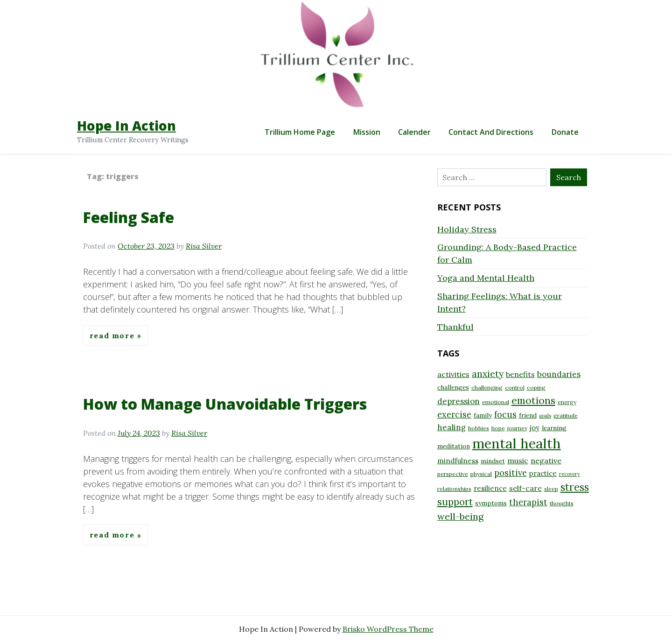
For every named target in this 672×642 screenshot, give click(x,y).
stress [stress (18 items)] (575, 487)
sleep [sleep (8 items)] (551, 489)
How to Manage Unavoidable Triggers (225, 404)
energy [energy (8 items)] (567, 402)
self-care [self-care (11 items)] (525, 488)
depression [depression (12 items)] (458, 401)
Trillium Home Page (300, 132)
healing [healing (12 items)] (451, 427)
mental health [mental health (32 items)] (517, 443)
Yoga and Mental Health (486, 278)
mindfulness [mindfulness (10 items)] (458, 461)
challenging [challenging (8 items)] (487, 387)
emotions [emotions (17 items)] (533, 400)
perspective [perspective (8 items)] (453, 474)
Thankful (455, 327)
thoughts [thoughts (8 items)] (562, 503)
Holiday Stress (467, 229)
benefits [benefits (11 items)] (520, 374)
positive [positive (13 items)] (511, 473)
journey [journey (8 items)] (517, 428)
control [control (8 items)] (515, 387)
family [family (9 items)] (483, 415)
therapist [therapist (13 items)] (528, 502)
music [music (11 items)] (518, 461)
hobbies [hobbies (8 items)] (479, 428)
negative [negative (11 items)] (546, 461)
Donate (565, 132)
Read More (113, 335)
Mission (367, 132)
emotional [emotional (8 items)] (496, 402)
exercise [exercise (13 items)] (454, 415)
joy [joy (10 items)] (535, 428)
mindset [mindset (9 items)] (493, 461)
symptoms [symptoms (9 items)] (491, 503)
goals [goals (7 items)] (545, 416)
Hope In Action (126, 126)
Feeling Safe (129, 217)
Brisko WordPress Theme (388, 629)
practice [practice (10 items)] (543, 473)
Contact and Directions (491, 132)
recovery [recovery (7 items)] (570, 474)
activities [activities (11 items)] (453, 374)
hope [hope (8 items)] (498, 428)
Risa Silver (204, 246)
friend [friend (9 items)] (528, 415)
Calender (414, 132)
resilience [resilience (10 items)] (490, 488)
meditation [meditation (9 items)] (454, 446)
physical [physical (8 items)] (481, 474)
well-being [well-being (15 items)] (460, 516)
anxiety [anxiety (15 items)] (488, 373)
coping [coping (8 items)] (536, 387)
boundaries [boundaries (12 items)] (559, 374)
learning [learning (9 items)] (554, 428)
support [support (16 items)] (455, 502)
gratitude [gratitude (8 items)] (566, 415)
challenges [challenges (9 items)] (453, 387)
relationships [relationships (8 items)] (454, 489)
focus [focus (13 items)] (505, 415)
